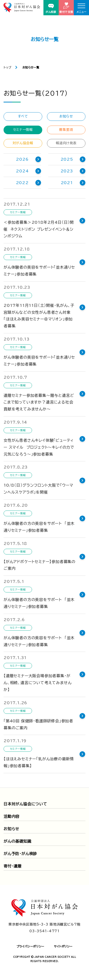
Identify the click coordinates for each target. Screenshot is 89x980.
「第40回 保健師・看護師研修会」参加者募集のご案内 (38, 724)
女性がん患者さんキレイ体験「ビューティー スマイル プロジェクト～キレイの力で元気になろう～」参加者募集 (39, 447)
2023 (67, 171)
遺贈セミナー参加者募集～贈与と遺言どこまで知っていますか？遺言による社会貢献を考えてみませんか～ (39, 402)
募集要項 (66, 130)
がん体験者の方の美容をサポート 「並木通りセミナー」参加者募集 (39, 527)
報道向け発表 (66, 143)
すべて (23, 116)
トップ (7, 67)
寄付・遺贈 (13, 866)
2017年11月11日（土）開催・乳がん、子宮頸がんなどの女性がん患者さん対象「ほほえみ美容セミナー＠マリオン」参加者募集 (39, 316)
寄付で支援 (66, 8)
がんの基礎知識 (17, 841)
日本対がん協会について (25, 804)
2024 (22, 171)
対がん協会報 (23, 143)
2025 (67, 159)
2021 (67, 183)
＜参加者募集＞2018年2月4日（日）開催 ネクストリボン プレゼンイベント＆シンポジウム (39, 229)
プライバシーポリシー (30, 946)
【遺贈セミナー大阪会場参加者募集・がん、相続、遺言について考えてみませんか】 (37, 683)
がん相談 (51, 8)
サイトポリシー (63, 946)
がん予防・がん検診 (20, 854)
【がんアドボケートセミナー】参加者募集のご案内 (40, 565)
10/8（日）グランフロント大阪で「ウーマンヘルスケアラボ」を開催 (38, 489)
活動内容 (12, 816)
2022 (22, 183)
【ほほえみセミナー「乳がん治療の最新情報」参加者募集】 (39, 762)
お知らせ (66, 116)
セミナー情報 (23, 130)
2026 (22, 159)
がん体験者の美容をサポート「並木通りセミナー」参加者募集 (39, 271)
